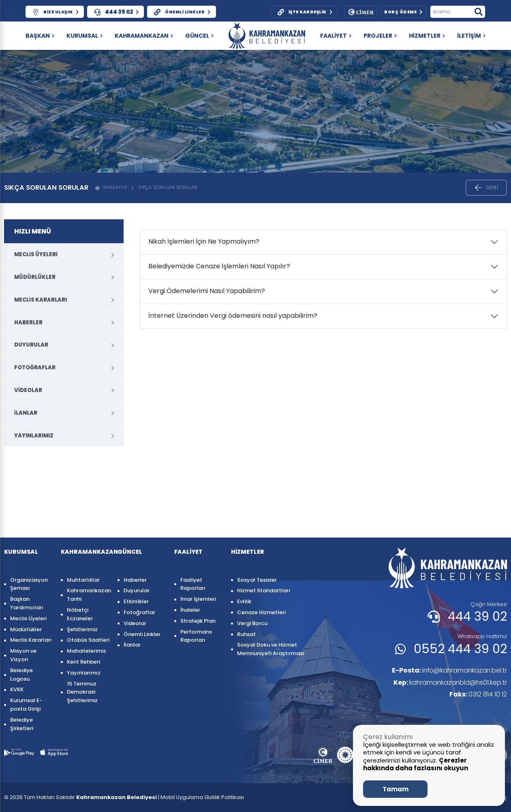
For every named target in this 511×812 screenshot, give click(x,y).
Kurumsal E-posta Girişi (26, 705)
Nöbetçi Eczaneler (80, 614)
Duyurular (31, 345)
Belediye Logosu (21, 675)
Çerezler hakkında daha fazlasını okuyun (416, 764)
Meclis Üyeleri (36, 254)
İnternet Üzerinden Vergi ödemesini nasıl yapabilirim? (233, 316)
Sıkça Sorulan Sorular (168, 187)
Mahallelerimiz (87, 651)
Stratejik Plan (198, 621)
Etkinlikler (136, 601)
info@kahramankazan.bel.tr (448, 670)
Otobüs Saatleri (88, 640)
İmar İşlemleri (198, 599)
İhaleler (190, 610)
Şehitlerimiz (82, 629)
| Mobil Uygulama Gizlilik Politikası (201, 797)
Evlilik (244, 601)
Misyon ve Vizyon (23, 655)
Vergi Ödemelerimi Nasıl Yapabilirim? (207, 291)
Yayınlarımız (34, 436)
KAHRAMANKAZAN (144, 36)
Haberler (28, 322)
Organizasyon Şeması (29, 584)
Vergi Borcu (252, 623)
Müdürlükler (35, 277)
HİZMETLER (427, 36)
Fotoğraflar (35, 367)
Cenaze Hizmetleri (261, 612)
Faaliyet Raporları (193, 584)
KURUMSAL (84, 36)
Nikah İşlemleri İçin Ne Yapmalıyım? (204, 241)
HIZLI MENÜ (33, 231)
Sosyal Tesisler (257, 580)
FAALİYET (336, 36)
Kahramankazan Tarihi (88, 595)
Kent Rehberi (83, 662)
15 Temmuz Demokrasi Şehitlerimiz (82, 692)
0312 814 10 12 (478, 695)
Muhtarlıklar (83, 580)
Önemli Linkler (142, 634)
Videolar (28, 390)
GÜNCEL (199, 36)
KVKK (17, 689)
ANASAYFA (111, 187)
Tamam (396, 789)
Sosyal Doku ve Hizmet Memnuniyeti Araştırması (271, 649)
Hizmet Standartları (264, 590)
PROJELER (380, 36)
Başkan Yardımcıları (27, 603)
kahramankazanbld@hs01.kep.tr (449, 682)
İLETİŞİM (471, 36)
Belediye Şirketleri (22, 724)
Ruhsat (246, 634)
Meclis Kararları (41, 300)
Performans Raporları (196, 636)
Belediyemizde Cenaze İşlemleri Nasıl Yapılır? (219, 266)
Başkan (40, 36)
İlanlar (26, 413)
